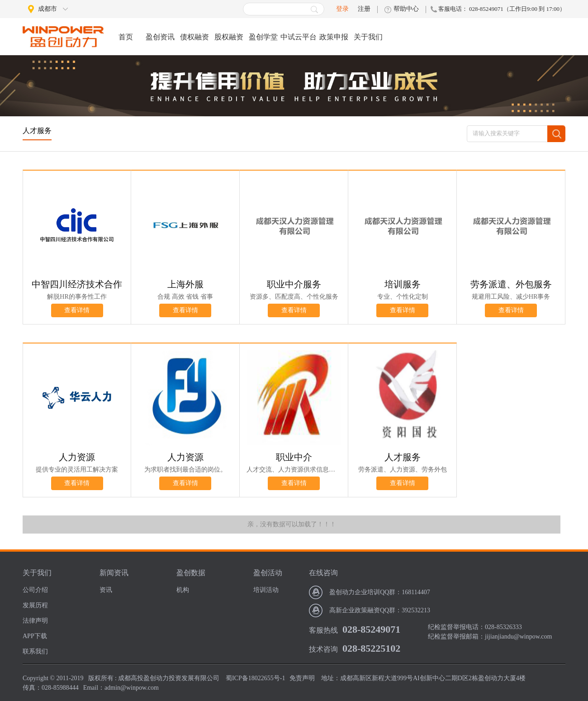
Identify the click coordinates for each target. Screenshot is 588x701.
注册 (364, 9)
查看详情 (77, 310)
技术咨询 (323, 649)
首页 (126, 37)
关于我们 (368, 37)
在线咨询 (323, 573)
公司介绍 (35, 590)
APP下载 (35, 636)
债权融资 (194, 37)
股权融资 (229, 37)
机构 (183, 590)
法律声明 (35, 621)
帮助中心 (406, 9)
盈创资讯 (160, 37)
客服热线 (323, 630)
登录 (342, 9)
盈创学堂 (263, 37)
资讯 (106, 590)
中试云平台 (299, 37)
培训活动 (266, 590)
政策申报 (334, 37)
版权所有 (101, 678)
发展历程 (35, 605)
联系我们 (35, 651)
